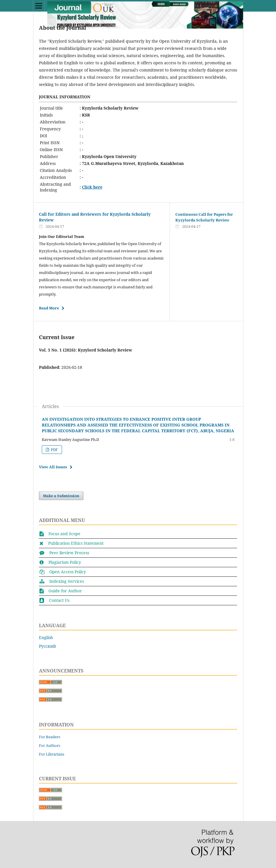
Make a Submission (61, 496)
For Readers (50, 737)
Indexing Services (67, 581)
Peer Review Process (69, 553)
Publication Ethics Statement (76, 543)
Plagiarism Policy (65, 562)
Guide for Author (65, 591)
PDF (54, 450)
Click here (92, 187)
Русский (47, 646)
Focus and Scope (64, 534)
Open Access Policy (68, 572)
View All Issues (53, 467)
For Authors (50, 745)
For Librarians (52, 754)
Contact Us (59, 600)
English (46, 637)
